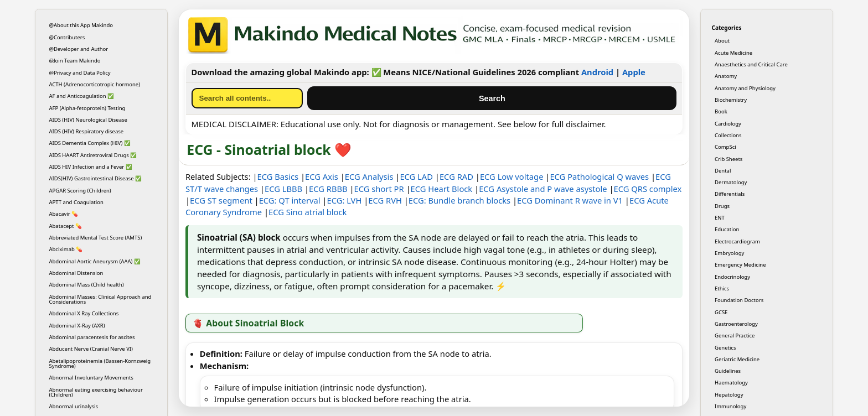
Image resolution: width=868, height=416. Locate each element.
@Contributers (67, 37)
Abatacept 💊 (66, 226)
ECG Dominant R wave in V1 (570, 200)
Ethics (722, 288)
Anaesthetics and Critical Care (751, 64)
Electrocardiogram (737, 241)
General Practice (735, 336)
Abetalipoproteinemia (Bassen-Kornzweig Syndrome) (100, 363)
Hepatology (729, 395)
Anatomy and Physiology (745, 88)
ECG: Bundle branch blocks (459, 200)
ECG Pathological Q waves (599, 176)
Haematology (731, 383)
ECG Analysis (369, 176)
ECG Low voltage (512, 176)
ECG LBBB (283, 189)
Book (721, 111)
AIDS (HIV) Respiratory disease (87, 131)
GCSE (721, 312)
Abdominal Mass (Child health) (87, 285)
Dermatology (731, 182)
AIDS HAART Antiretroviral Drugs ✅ (93, 155)
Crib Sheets (728, 159)
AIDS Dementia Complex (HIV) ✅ (90, 143)
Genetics (725, 348)
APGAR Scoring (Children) (80, 191)
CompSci (725, 147)
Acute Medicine (733, 53)
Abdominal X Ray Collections (84, 313)
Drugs (722, 206)
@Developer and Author (79, 49)
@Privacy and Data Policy (80, 73)
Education (727, 229)
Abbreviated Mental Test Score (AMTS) (96, 238)
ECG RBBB (328, 189)
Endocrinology (732, 277)
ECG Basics (278, 176)
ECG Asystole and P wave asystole (543, 189)
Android (597, 72)
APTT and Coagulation (76, 202)
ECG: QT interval (290, 200)
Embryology (729, 253)
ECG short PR (379, 189)
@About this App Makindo (81, 25)
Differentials (730, 194)
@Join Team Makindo (75, 61)
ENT (720, 218)
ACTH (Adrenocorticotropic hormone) (95, 84)
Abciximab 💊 (66, 249)
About (722, 41)
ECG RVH (385, 200)
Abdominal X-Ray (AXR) (77, 326)
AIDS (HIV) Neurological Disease (88, 120)
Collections (728, 135)
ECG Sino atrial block (308, 212)
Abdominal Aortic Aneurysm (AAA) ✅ (95, 261)
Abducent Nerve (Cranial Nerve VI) (91, 349)
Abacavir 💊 (64, 214)
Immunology (730, 406)
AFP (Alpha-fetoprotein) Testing (87, 108)
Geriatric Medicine (737, 359)
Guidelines (728, 371)
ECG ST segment (221, 200)
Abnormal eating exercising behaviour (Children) (96, 392)
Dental (723, 171)
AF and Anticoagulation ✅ (82, 96)
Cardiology (728, 124)
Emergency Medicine (740, 265)
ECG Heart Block (442, 189)
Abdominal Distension (76, 273)
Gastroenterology (736, 324)
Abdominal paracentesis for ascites (92, 337)
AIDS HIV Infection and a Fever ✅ (91, 167)
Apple (634, 72)
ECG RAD (456, 176)
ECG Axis (322, 176)
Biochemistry (731, 100)
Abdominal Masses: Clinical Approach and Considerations (100, 299)
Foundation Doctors (739, 300)
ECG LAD (416, 176)
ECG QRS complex (648, 189)
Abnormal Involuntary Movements (91, 378)
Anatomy (726, 76)
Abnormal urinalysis (74, 406)
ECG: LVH (344, 200)
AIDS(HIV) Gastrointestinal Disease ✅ (95, 178)
